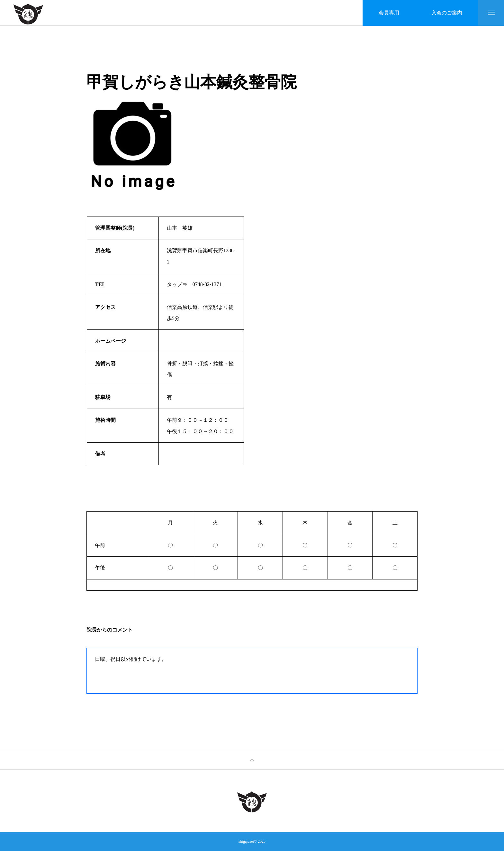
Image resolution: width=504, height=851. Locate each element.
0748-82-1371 (207, 284)
